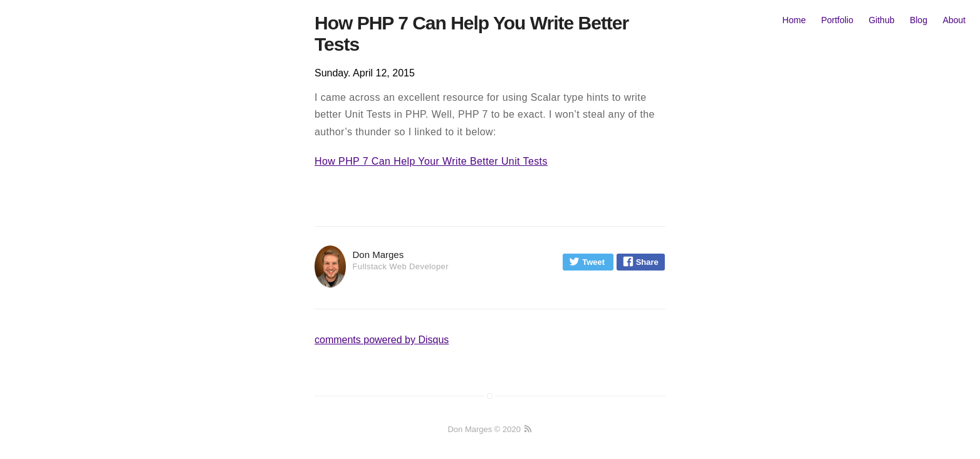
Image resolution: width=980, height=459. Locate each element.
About (954, 20)
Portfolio (837, 20)
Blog (919, 20)
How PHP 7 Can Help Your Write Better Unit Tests (431, 161)
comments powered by (382, 340)
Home (794, 20)
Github (881, 20)
